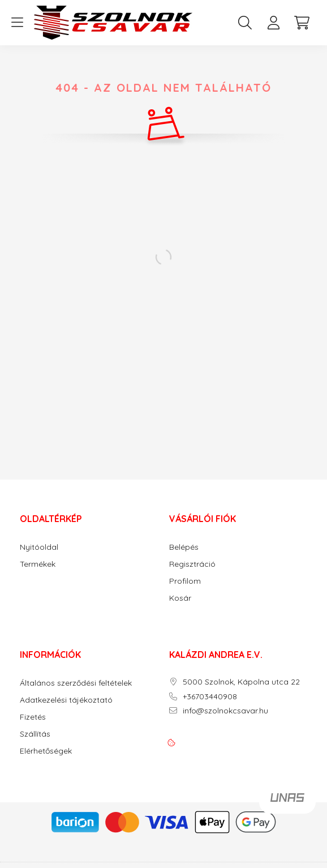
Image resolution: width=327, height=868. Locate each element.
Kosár (180, 598)
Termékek (38, 564)
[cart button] (302, 23)
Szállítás (35, 734)
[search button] (245, 23)
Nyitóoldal (39, 547)
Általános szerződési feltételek (76, 683)
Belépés (184, 547)
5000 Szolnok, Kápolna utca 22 (241, 682)
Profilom (185, 581)
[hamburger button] (17, 23)
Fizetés (33, 717)
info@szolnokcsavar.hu (225, 711)
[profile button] (273, 23)
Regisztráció (192, 564)
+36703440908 (210, 697)
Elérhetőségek (46, 751)
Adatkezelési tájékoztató (66, 700)
